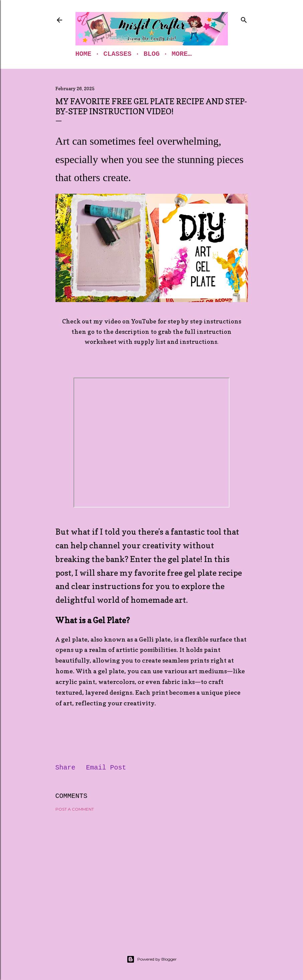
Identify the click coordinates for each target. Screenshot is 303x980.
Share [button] (65, 768)
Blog (152, 54)
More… (182, 54)
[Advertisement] (152, 875)
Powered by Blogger (152, 959)
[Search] (244, 19)
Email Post (106, 768)
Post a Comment (75, 809)
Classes (118, 54)
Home (84, 54)
